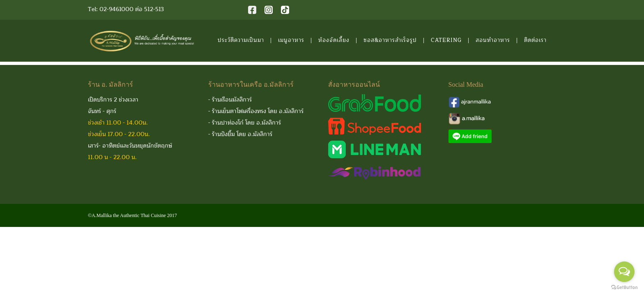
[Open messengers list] (624, 272)
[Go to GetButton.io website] (624, 288)
